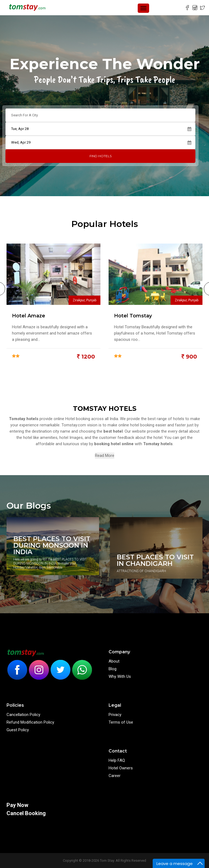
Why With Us (120, 676)
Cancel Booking (26, 813)
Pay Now (17, 805)
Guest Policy (18, 730)
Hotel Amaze (29, 316)
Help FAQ (117, 760)
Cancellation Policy (23, 715)
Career (115, 776)
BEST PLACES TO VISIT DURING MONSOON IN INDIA (52, 545)
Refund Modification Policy (30, 722)
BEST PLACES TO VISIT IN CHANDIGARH (155, 560)
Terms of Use (121, 722)
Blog (113, 669)
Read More (105, 456)
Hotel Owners (121, 768)
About (114, 661)
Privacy (115, 715)
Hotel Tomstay (133, 316)
